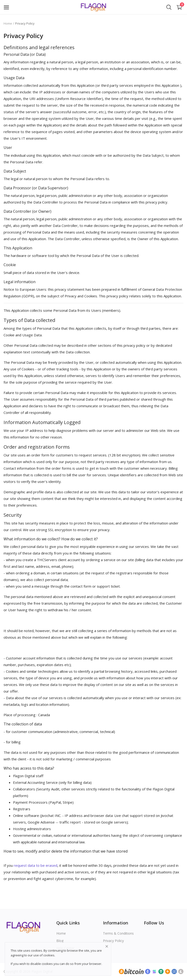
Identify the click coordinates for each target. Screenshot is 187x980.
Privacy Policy (113, 941)
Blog (60, 941)
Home (8, 23)
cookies (49, 955)
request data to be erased (36, 865)
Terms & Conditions (118, 933)
